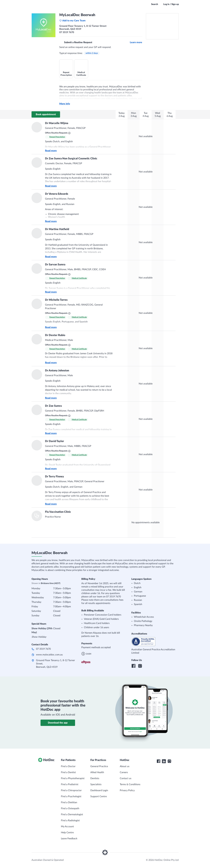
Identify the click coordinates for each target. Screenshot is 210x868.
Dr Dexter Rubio (55, 335)
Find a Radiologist (70, 820)
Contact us (126, 778)
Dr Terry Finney (54, 477)
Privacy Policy (127, 790)
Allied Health (97, 772)
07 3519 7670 (43, 649)
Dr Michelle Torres (56, 300)
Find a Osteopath (70, 808)
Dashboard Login (99, 790)
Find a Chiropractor (71, 790)
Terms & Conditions (130, 784)
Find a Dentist (68, 772)
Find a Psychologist (71, 796)
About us (125, 766)
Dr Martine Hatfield (57, 229)
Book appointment (46, 114)
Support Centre (99, 796)
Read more (51, 151)
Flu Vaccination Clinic (58, 512)
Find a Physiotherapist (73, 778)
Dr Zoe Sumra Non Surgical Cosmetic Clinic (71, 159)
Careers (124, 772)
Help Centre (67, 833)
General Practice (99, 766)
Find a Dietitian (69, 802)
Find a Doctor (68, 766)
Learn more (136, 42)
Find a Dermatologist (72, 814)
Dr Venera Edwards (57, 194)
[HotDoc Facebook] (159, 761)
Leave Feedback (69, 839)
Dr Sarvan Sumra (55, 265)
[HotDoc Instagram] (169, 761)
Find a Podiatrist (70, 784)
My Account (67, 827)
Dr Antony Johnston (57, 371)
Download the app (58, 723)
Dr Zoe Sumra (53, 406)
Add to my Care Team (72, 21)
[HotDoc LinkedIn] (164, 761)
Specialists (96, 784)
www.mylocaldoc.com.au (49, 655)
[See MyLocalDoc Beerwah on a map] (162, 26)
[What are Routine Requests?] (69, 133)
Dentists (95, 778)
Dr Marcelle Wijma (57, 123)
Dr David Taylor (54, 441)
